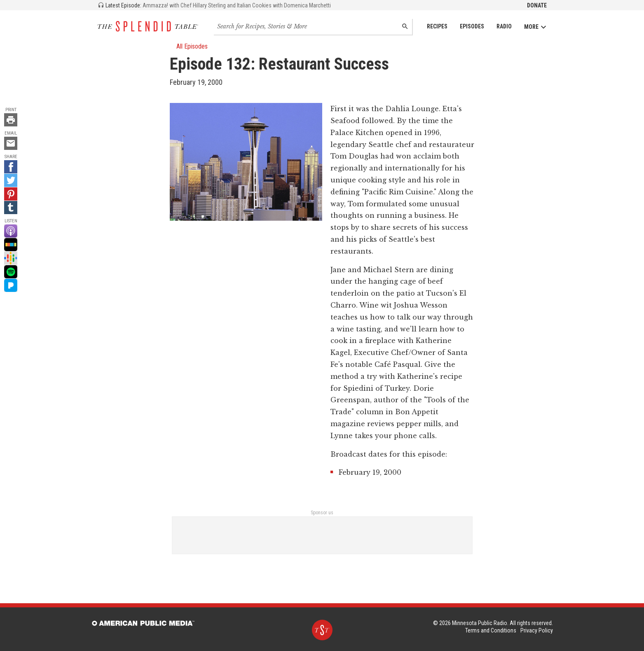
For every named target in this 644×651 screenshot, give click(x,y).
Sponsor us (322, 513)
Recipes (437, 26)
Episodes (472, 26)
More (535, 27)
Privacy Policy (537, 630)
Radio (504, 26)
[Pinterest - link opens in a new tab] (11, 194)
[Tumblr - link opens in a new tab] (11, 208)
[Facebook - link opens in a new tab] (11, 167)
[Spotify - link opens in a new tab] (11, 272)
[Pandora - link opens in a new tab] (11, 285)
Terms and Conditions (491, 630)
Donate (537, 5)
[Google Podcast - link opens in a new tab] (11, 258)
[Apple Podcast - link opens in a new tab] (11, 231)
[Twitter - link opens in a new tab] (11, 180)
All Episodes (189, 46)
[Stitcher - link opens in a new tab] (11, 245)
